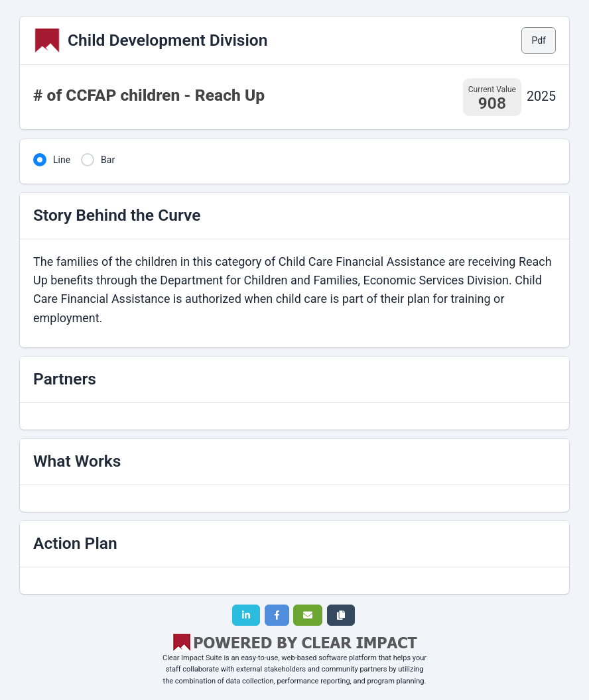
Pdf (539, 40)
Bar (108, 160)
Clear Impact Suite (192, 658)
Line (62, 160)
